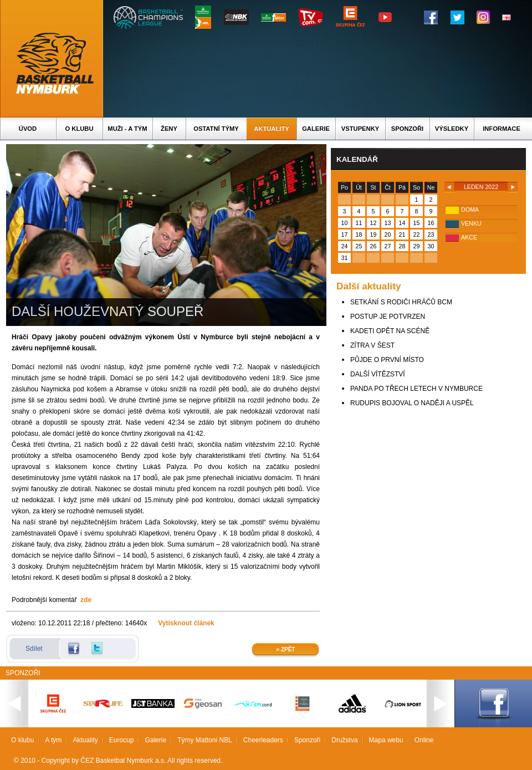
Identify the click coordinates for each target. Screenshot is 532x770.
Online (424, 740)
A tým (53, 740)
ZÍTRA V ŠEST (372, 345)
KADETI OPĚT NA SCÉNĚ (390, 331)
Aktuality (271, 129)
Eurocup (122, 740)
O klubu (80, 129)
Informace (502, 129)
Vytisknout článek (186, 623)
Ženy (169, 129)
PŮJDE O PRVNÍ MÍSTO (387, 360)
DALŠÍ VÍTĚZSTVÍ (378, 374)
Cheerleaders (263, 740)
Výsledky (452, 129)
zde (86, 600)
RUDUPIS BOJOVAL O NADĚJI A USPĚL (412, 403)
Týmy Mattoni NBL (205, 740)
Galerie (316, 129)
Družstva (344, 740)
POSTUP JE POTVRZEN (388, 317)
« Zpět (286, 649)
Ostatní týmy (216, 129)
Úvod (28, 129)
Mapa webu (386, 740)
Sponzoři (407, 129)
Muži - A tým (127, 129)
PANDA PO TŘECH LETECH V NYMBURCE (416, 389)
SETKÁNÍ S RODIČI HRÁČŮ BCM (401, 302)
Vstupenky (360, 129)
